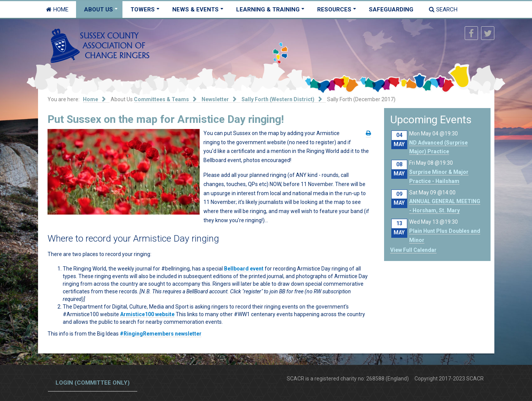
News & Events (195, 10)
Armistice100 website (147, 314)
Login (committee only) (93, 383)
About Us (98, 10)
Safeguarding (391, 10)
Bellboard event (244, 269)
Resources (334, 10)
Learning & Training (268, 10)
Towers (143, 10)
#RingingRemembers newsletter (161, 334)
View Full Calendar (413, 250)
